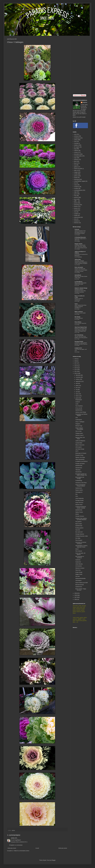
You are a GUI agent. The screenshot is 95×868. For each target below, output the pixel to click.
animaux (76, 136)
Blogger (54, 860)
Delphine (85, 102)
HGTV (77, 451)
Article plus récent (12, 848)
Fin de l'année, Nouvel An (80, 323)
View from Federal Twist (81, 327)
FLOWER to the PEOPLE (82, 461)
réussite (76, 210)
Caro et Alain (79, 431)
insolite (76, 174)
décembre (78, 375)
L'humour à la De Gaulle (80, 313)
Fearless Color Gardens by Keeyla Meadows (81, 519)
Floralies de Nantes (80, 464)
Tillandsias (78, 470)
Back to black (79, 524)
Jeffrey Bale (78, 260)
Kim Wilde (78, 538)
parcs (75, 194)
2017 (76, 363)
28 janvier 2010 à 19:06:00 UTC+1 (19, 842)
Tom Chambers (79, 406)
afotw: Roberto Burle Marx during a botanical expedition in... (81, 306)
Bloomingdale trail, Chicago (80, 478)
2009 (76, 593)
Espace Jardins (79, 490)
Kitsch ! (77, 549)
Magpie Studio (79, 574)
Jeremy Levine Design (81, 412)
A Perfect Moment (79, 318)
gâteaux (76, 167)
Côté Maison (78, 581)
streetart (76, 221)
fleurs (75, 163)
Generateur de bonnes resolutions (81, 543)
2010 (76, 373)
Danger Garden (79, 244)
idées (75, 170)
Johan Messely (79, 564)
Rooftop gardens (79, 528)
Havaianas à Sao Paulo (81, 483)
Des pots (78, 576)
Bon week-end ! (79, 532)
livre (75, 183)
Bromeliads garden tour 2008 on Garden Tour (81, 475)
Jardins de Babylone (80, 441)
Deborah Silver (79, 505)
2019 (76, 359)
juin (77, 388)
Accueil (37, 848)
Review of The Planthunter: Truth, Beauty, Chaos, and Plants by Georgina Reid (81, 330)
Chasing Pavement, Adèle (82, 536)
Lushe (77, 404)
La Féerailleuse (79, 282)
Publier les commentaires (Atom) (21, 851)
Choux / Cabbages (80, 422)
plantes (13, 830)
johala (13, 838)
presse (76, 208)
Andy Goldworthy (80, 498)
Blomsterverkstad (80, 585)
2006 (76, 599)
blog (75, 149)
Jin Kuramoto (79, 566)
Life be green (79, 447)
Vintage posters (79, 433)
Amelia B (78, 402)
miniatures (77, 187)
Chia (77, 418)
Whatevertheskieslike (80, 578)
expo (75, 158)
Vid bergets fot (79, 492)
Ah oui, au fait (79, 408)
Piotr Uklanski (79, 551)
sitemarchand (77, 217)
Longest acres (78, 348)
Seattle (76, 215)
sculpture (76, 214)
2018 (76, 361)
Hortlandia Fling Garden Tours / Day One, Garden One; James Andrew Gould (81, 246)
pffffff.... (76, 201)
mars (77, 394)
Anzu (77, 496)
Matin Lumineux (79, 312)
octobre (78, 379)
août (77, 383)
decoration (77, 154)
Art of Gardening (79, 335)
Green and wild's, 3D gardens (80, 554)
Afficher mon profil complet (79, 117)
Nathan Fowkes (79, 512)
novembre (78, 377)
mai (77, 390)
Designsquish (79, 400)
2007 (76, 597)
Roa (76, 494)
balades (76, 145)
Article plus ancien (63, 848)
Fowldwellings (79, 481)
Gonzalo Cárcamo (80, 516)
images (76, 172)
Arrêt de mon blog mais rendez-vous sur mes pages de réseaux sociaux (81, 270)
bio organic (77, 147)
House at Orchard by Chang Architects (80, 485)
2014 (76, 365)
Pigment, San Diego (80, 457)
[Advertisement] (80, 65)
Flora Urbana (78, 322)
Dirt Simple (77, 317)
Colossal (77, 229)
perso (75, 199)
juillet (77, 386)
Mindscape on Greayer (81, 453)
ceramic (76, 152)
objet (75, 192)
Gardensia (78, 560)
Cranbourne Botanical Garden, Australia (81, 507)
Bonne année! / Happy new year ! (81, 589)
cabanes (76, 151)
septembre (78, 381)
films (75, 161)
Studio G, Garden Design (81, 288)
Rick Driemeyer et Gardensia (80, 557)
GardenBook (78, 275)
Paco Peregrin (79, 540)
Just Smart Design (80, 449)
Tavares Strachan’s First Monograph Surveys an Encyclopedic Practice (80, 232)
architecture (77, 138)
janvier (77, 398)
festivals (76, 160)
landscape (77, 179)
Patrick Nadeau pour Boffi (82, 583)
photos (76, 203)
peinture (76, 197)
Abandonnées (79, 468)
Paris (75, 196)
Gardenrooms (79, 488)
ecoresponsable (78, 156)
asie (75, 142)
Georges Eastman (80, 534)
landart (76, 178)
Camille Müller (79, 443)
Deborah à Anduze (80, 568)
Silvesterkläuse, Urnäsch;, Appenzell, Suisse (82, 546)
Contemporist (79, 420)
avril (77, 392)
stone (75, 219)
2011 (76, 371)
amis (75, 134)
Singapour (78, 424)
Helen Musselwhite (80, 459)
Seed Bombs (79, 472)
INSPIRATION (79, 410)
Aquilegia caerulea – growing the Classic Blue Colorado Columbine (80, 291)
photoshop (77, 205)
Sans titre (78, 530)
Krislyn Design (79, 572)
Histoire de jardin (78, 169)
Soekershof (78, 562)
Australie (76, 143)
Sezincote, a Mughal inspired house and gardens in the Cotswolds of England (81, 262)
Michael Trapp (79, 426)
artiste (76, 140)
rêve (75, 212)
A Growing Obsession (80, 237)
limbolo (77, 514)
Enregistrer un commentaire (16, 845)
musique (76, 188)
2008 (76, 595)
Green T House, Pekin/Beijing (79, 429)
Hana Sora (78, 570)
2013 (76, 367)
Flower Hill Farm (79, 503)
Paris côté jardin (79, 267)
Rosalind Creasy (79, 455)
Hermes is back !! (80, 435)
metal (75, 185)
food (75, 165)
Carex (76, 304)
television (76, 223)
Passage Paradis (79, 342)
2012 (76, 369)
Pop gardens (78, 522)
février (77, 396)
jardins (76, 176)
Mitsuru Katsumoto (80, 445)
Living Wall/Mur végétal (80, 181)
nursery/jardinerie (78, 190)
